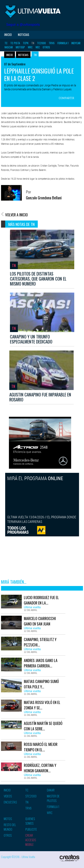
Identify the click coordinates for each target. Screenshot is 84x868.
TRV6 (52, 43)
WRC (30, 47)
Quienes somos (30, 821)
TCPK (26, 43)
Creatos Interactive (69, 859)
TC (6, 43)
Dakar (51, 790)
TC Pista (15, 43)
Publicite (31, 829)
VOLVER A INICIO (16, 215)
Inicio (8, 34)
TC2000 (41, 43)
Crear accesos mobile (31, 840)
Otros (46, 47)
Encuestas (10, 802)
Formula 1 (63, 43)
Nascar (9, 47)
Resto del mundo (10, 827)
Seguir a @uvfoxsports (23, 25)
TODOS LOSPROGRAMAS (18, 530)
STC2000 (31, 796)
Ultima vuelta (33, 11)
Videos (8, 796)
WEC (38, 47)
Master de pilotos (53, 798)
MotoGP (20, 47)
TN (33, 43)
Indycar (76, 43)
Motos (8, 819)
